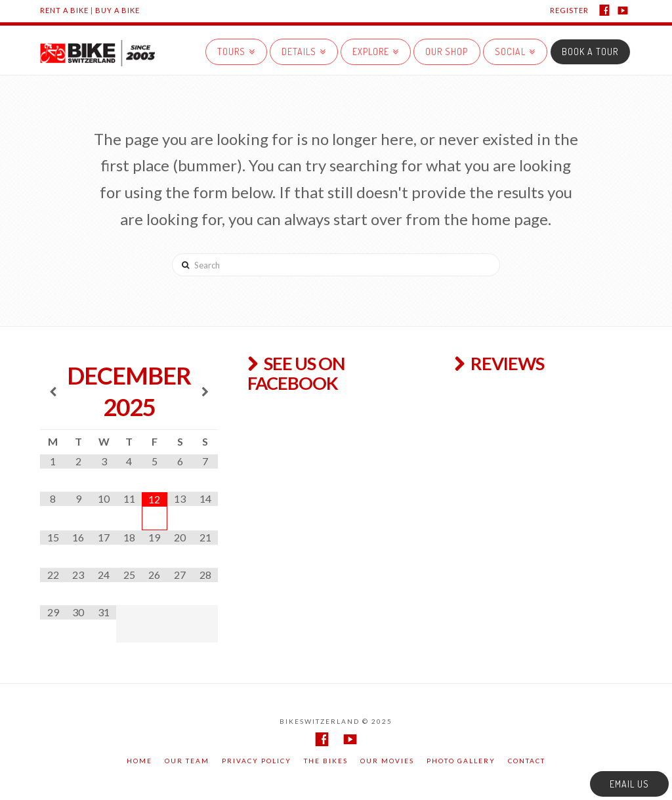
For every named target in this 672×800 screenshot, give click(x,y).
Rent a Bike (64, 10)
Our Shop (447, 52)
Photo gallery (461, 761)
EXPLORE (373, 48)
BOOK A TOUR (590, 52)
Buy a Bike (117, 10)
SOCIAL (513, 48)
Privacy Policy (257, 761)
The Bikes (326, 761)
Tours (234, 48)
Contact (527, 761)
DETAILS (301, 48)
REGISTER (569, 10)
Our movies (387, 761)
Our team (187, 761)
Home (139, 761)
